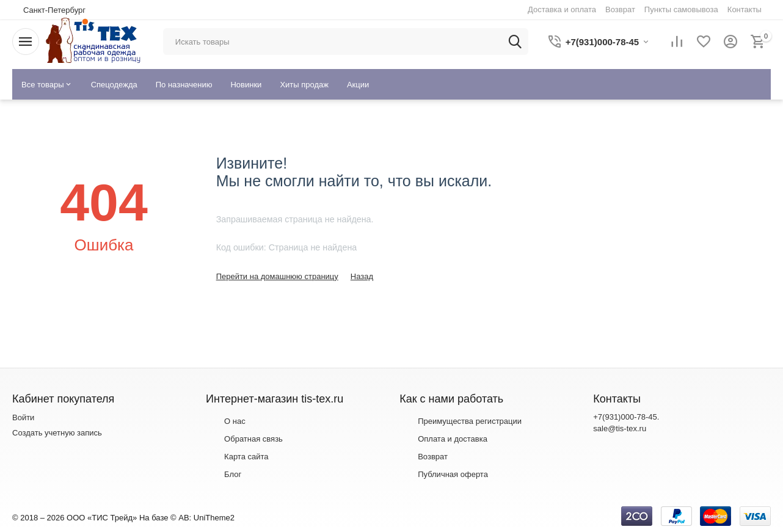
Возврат (433, 457)
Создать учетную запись (57, 433)
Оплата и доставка (453, 439)
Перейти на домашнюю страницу (277, 276)
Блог (233, 474)
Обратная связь (253, 439)
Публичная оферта (453, 474)
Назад (362, 276)
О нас (235, 421)
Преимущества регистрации (470, 421)
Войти (23, 417)
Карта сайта (246, 457)
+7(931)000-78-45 (625, 417)
